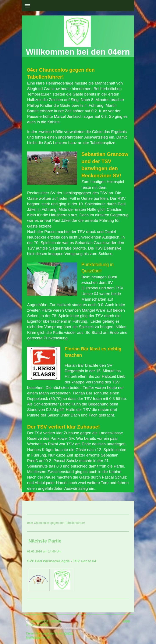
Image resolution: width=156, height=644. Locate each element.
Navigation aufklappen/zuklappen (78, 6)
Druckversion (37, 621)
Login (126, 621)
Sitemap (56, 621)
